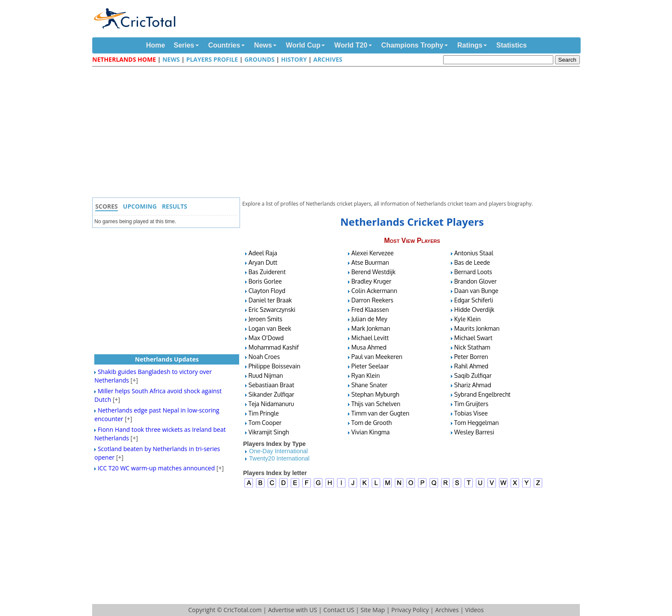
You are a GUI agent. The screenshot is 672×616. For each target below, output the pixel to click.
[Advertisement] (338, 133)
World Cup (303, 45)
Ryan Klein (366, 375)
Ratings (470, 45)
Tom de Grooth (372, 423)
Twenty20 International (279, 458)
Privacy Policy (410, 610)
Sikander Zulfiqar (271, 394)
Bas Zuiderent (267, 272)
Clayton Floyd (267, 291)
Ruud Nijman (266, 375)
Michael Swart (473, 338)
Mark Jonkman (371, 328)
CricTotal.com (242, 610)
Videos (474, 610)
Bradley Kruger (371, 281)
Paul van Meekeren (377, 357)
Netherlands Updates (167, 359)
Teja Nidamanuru (271, 404)
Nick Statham (472, 347)
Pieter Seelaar (370, 366)
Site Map (373, 610)
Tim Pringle (264, 413)
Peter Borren (471, 357)
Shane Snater (369, 385)
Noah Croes (264, 357)
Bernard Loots (473, 272)
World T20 (351, 45)
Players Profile (212, 59)
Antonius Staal (474, 253)
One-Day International (278, 451)
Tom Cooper (265, 423)
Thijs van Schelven (376, 404)
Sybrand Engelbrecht (482, 394)
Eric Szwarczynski (272, 309)
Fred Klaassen (370, 309)
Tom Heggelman (477, 423)
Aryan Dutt (263, 262)
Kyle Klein (468, 319)
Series (184, 45)
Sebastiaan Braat (271, 385)
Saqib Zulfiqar (473, 375)
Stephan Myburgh (375, 394)
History (294, 59)
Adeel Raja (263, 253)
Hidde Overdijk (474, 309)
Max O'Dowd (266, 338)
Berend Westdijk (373, 272)
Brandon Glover (475, 281)
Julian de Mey (369, 319)
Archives (328, 59)
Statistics (511, 45)
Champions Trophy (412, 45)
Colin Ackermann (374, 291)
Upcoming (140, 206)
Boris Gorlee (265, 281)
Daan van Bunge (476, 291)
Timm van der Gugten (380, 413)
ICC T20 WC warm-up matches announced (156, 468)
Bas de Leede (472, 262)
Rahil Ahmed (471, 366)
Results (175, 206)
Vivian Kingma (370, 432)
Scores (106, 206)
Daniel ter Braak (270, 300)
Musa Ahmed (369, 347)
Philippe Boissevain (274, 366)
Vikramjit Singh (269, 432)
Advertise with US (292, 610)
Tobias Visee (471, 413)
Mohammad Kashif (274, 347)
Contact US (339, 610)
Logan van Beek (270, 328)
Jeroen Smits (265, 319)
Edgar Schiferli (474, 300)
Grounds (259, 59)
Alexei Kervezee (373, 253)
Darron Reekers (372, 300)
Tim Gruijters (471, 404)
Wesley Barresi (474, 432)
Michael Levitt (370, 338)
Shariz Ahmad (473, 385)
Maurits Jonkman (477, 328)
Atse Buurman (370, 262)
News (263, 45)
